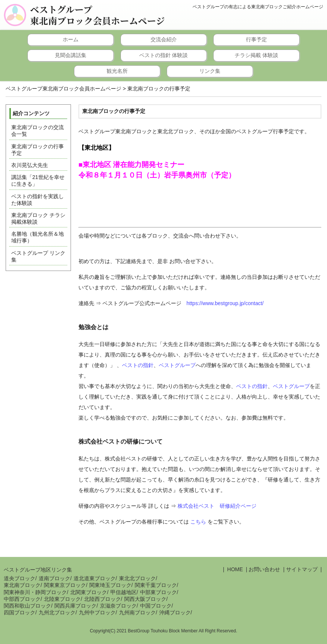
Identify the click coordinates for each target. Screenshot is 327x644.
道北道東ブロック (95, 578)
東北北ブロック (137, 578)
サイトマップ (302, 569)
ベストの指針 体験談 (164, 55)
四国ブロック (20, 612)
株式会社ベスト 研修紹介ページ (217, 506)
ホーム (71, 39)
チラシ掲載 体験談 (256, 55)
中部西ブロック (22, 599)
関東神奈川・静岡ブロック (35, 592)
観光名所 (117, 71)
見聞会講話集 (71, 55)
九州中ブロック (97, 612)
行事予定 (256, 39)
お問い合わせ (264, 569)
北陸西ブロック (102, 599)
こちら (198, 522)
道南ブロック (54, 578)
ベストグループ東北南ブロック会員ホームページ (97, 15)
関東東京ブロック (65, 585)
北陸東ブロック (62, 599)
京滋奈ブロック (118, 606)
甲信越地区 (124, 592)
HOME (234, 569)
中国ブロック (156, 606)
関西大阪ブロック (145, 599)
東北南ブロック (22, 585)
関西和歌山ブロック (27, 606)
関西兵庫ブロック (75, 606)
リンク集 (210, 71)
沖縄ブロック (175, 612)
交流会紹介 (164, 39)
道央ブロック (20, 578)
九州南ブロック (137, 612)
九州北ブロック (57, 612)
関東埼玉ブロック (110, 585)
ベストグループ (177, 365)
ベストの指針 (138, 365)
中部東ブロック (158, 592)
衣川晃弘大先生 (30, 165)
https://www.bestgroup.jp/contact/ (225, 303)
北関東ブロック (89, 592)
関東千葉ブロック (156, 585)
